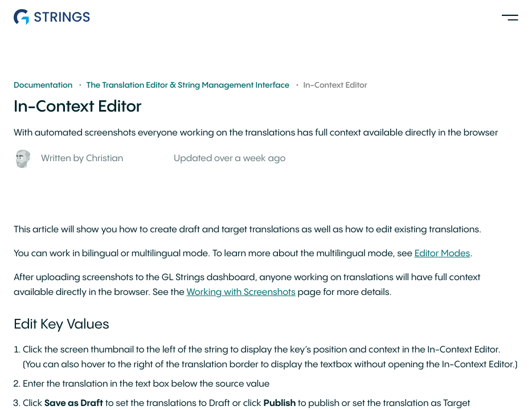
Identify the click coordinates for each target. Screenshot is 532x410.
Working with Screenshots (241, 292)
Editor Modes (443, 254)
